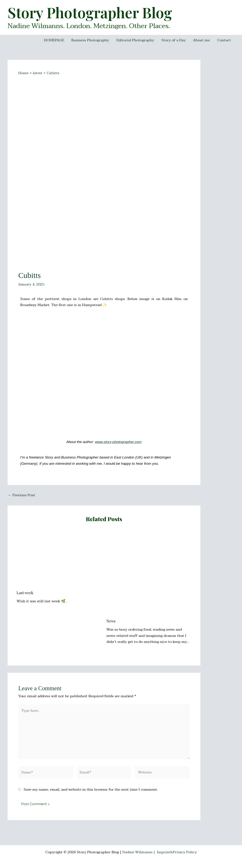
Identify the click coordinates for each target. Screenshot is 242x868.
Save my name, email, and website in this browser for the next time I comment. (91, 790)
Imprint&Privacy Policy (177, 852)
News (111, 621)
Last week (25, 593)
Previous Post (22, 495)
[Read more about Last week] (59, 559)
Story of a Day (174, 40)
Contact (224, 40)
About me (202, 40)
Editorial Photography (136, 40)
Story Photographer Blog (90, 12)
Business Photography (91, 40)
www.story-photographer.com (118, 442)
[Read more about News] (149, 573)
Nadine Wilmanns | (139, 852)
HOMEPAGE (55, 40)
